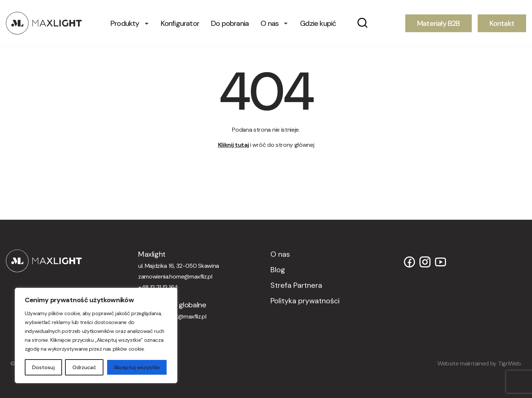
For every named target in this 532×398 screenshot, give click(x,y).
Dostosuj (43, 367)
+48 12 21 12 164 (158, 287)
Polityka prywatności (305, 301)
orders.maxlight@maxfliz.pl (172, 316)
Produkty (125, 23)
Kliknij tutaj (233, 145)
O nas (270, 23)
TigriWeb (509, 363)
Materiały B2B (439, 23)
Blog (278, 270)
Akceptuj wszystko (137, 367)
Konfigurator (180, 23)
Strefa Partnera (296, 285)
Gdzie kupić (318, 23)
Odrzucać (84, 367)
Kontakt (502, 23)
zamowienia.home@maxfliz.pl (175, 276)
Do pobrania (230, 23)
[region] (96, 335)
